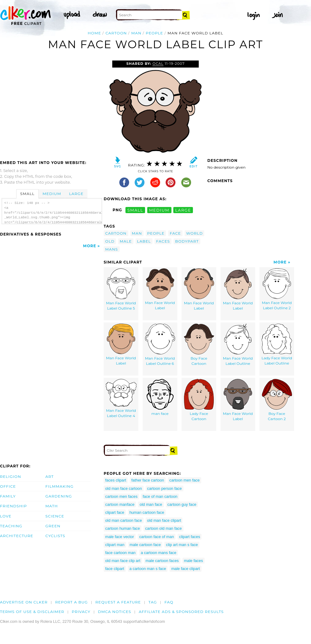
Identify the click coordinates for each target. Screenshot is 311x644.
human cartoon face (147, 512)
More (90, 246)
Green (53, 526)
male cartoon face (145, 545)
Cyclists (55, 536)
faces (163, 241)
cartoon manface (120, 504)
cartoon (116, 33)
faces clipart (116, 480)
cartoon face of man (157, 537)
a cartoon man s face (148, 569)
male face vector (120, 537)
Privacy (81, 612)
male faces (194, 561)
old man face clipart (164, 520)
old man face (151, 504)
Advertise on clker (24, 602)
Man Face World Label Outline (238, 345)
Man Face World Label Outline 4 (121, 398)
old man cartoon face (124, 520)
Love (6, 516)
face (175, 233)
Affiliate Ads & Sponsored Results (181, 612)
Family (8, 496)
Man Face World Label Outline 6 (160, 345)
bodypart (187, 241)
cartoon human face (123, 528)
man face (160, 397)
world (194, 233)
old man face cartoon (124, 488)
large (183, 210)
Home (94, 33)
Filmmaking (60, 486)
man (136, 33)
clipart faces (190, 537)
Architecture (17, 536)
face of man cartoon (160, 496)
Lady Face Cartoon (199, 400)
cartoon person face (165, 488)
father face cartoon (148, 480)
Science (55, 516)
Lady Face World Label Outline (277, 345)
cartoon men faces (121, 496)
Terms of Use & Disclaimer (32, 612)
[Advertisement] (52, 107)
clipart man (115, 545)
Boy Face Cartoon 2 (277, 400)
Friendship (13, 506)
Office (8, 486)
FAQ (169, 602)
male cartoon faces (162, 561)
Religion (11, 476)
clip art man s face (182, 545)
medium (159, 210)
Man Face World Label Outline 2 (277, 289)
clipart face (115, 512)
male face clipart (185, 569)
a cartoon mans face (159, 553)
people (154, 33)
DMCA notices (115, 612)
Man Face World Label (160, 289)
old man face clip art (123, 561)
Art (50, 476)
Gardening (59, 496)
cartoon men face (184, 480)
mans (112, 249)
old (110, 241)
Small (27, 194)
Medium (52, 194)
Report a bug (72, 602)
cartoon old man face (163, 528)
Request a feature (118, 602)
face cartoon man (120, 553)
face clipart (115, 569)
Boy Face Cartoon (199, 345)
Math (52, 506)
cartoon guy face (182, 504)
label (144, 241)
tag (153, 602)
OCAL (158, 64)
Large (76, 194)
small (135, 210)
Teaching (11, 526)
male (126, 241)
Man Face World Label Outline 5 (121, 289)
